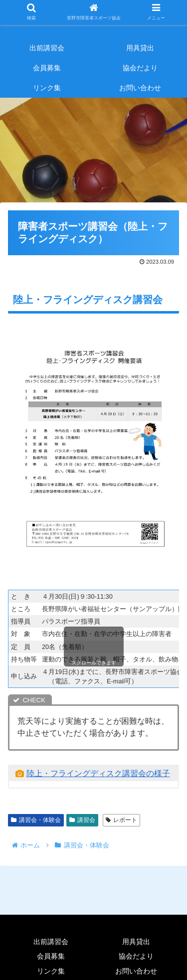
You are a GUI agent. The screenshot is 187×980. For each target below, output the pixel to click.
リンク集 (51, 971)
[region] (93, 148)
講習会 (82, 820)
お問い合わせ (136, 971)
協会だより (136, 956)
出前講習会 (51, 942)
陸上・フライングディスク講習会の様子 (98, 773)
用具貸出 (136, 942)
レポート (121, 820)
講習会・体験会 (36, 820)
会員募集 (51, 956)
